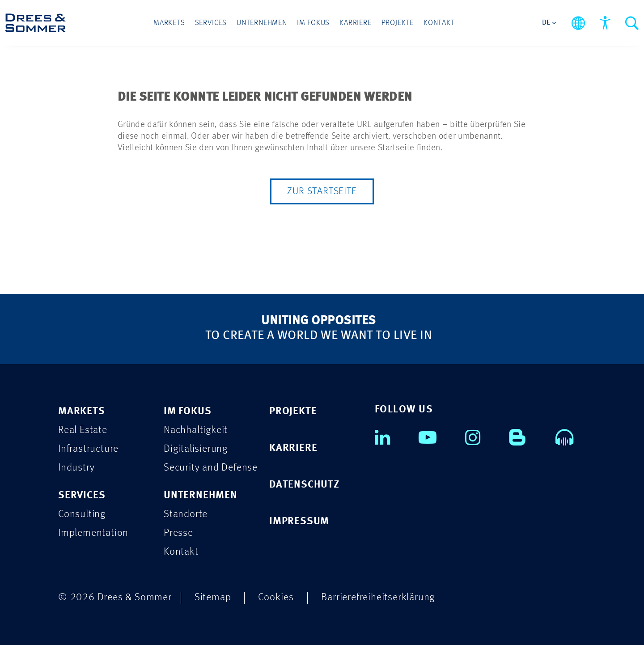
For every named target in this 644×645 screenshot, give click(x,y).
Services (211, 23)
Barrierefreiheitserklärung (378, 597)
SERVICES (82, 495)
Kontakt (439, 23)
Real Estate (83, 430)
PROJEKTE (293, 411)
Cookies (276, 597)
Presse (178, 533)
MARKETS (82, 411)
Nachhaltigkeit (196, 430)
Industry (76, 468)
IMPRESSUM (299, 521)
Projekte (398, 23)
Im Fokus (313, 23)
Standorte (186, 514)
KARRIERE (293, 448)
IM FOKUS (187, 411)
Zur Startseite (322, 191)
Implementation (93, 533)
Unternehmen (262, 23)
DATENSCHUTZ (304, 485)
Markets (169, 23)
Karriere (355, 23)
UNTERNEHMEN (201, 495)
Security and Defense (211, 468)
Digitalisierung (196, 449)
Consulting (82, 514)
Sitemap (213, 597)
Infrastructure (88, 449)
